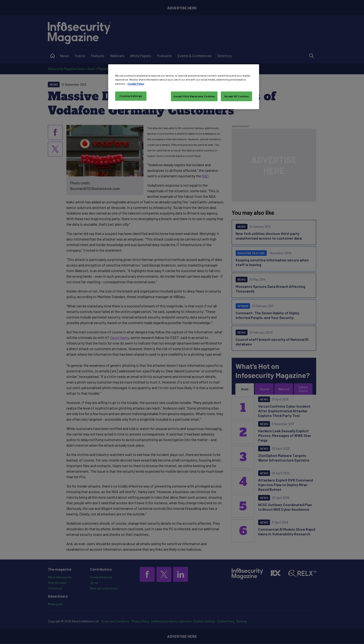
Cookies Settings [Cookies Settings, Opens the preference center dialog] (131, 96)
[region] (184, 87)
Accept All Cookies (236, 96)
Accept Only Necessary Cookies (194, 96)
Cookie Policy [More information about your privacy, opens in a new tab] (136, 84)
